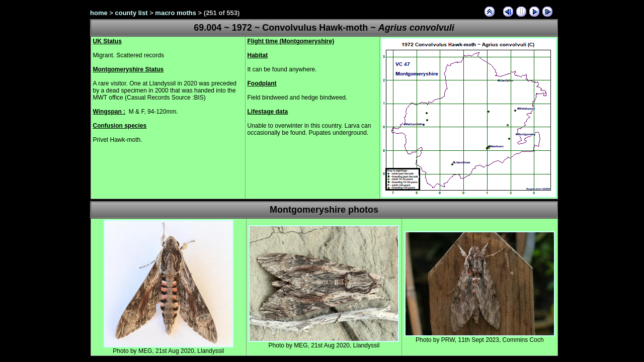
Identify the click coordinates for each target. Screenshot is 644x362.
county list (132, 13)
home (99, 13)
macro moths (176, 13)
